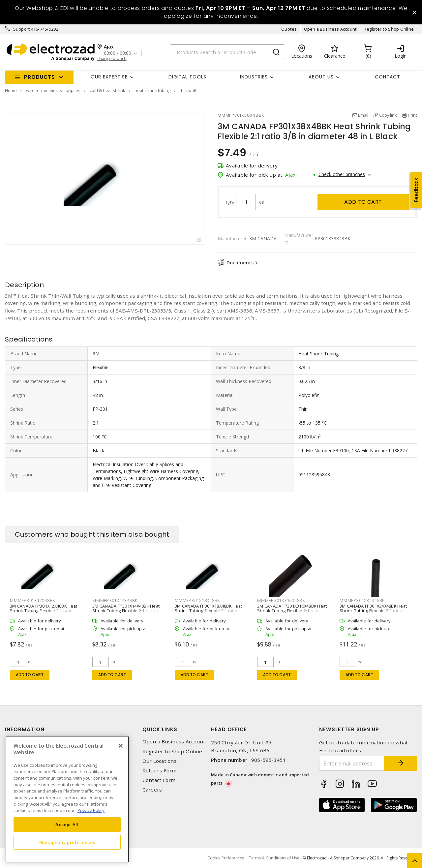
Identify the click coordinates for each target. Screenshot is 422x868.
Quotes (289, 29)
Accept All (67, 824)
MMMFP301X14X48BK (115, 600)
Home (11, 90)
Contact (388, 77)
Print (412, 115)
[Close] (121, 746)
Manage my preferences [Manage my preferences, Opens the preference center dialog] (67, 842)
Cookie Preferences (226, 858)
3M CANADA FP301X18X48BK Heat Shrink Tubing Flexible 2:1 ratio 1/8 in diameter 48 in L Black (210, 611)
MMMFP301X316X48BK (281, 600)
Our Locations (160, 761)
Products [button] (40, 77)
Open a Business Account (331, 29)
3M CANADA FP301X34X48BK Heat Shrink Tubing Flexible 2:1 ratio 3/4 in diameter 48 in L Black (375, 611)
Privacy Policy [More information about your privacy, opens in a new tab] (91, 810)
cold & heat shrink (107, 90)
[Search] (227, 52)
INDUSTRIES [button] (254, 77)
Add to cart (363, 202)
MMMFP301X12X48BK (32, 600)
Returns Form (160, 771)
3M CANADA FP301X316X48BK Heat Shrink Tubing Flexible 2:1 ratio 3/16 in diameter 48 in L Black (292, 611)
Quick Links (160, 729)
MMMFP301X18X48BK (197, 600)
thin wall (188, 90)
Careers (152, 790)
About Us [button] (321, 77)
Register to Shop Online (389, 29)
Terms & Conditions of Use (274, 858)
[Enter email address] (352, 763)
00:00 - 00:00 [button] (118, 53)
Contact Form (159, 780)
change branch (112, 59)
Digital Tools (187, 77)
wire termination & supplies (53, 90)
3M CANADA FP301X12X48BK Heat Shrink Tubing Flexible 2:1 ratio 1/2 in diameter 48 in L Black (45, 611)
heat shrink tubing (152, 90)
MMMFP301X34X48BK (362, 600)
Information (25, 729)
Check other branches (342, 174)
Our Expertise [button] (109, 77)
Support (22, 29)
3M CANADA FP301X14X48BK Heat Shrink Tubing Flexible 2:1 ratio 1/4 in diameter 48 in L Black (127, 611)
